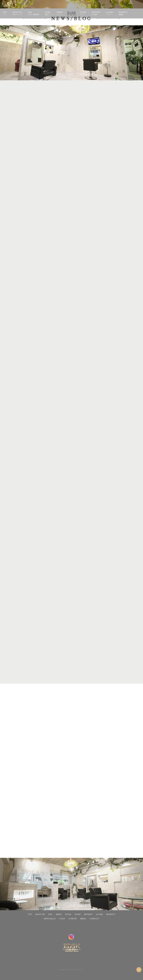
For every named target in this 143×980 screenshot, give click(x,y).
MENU (60, 14)
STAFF (83, 14)
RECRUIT (96, 14)
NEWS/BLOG (50, 919)
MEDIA (83, 919)
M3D (33, 14)
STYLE (71, 14)
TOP (5, 14)
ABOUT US (17, 14)
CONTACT (94, 919)
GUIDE (48, 14)
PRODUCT (123, 14)
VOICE (62, 919)
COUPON (72, 919)
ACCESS (109, 14)
